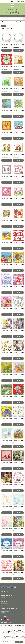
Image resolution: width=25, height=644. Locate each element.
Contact (12, 2)
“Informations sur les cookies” (9, 636)
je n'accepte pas (6, 642)
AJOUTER (7, 50)
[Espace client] (15, 2)
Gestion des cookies (5, 603)
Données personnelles (5, 605)
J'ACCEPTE (19, 642)
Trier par (3, 29)
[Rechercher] (23, 19)
